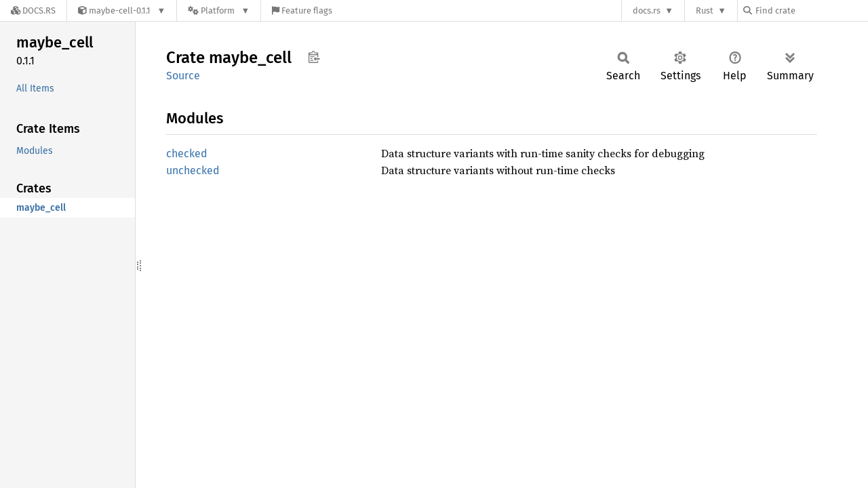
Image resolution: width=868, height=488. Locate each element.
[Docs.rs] (33, 11)
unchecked (193, 170)
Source (183, 76)
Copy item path (314, 57)
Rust (705, 11)
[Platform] (219, 11)
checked (187, 154)
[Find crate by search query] (811, 11)
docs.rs (647, 11)
